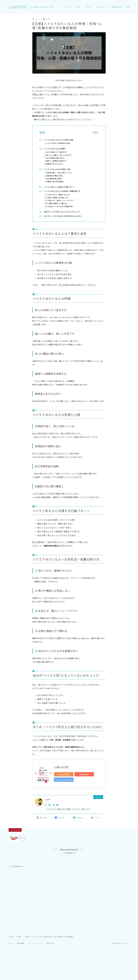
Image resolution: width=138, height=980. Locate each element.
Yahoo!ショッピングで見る (64, 780)
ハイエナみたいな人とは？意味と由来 (60, 140)
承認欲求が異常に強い (55, 176)
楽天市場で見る (84, 774)
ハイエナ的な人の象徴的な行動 (58, 143)
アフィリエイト (101, 7)
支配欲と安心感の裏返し (56, 181)
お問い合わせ (117, 7)
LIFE (79, 7)
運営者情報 (20, 959)
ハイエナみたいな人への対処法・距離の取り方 (63, 191)
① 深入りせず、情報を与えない (58, 195)
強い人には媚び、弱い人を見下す (59, 155)
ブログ (88, 7)
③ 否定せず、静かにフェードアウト (60, 200)
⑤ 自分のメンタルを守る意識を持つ (60, 206)
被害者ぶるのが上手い (55, 164)
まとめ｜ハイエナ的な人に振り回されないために (64, 216)
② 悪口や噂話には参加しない (57, 198)
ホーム (69, 7)
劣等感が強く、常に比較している (59, 173)
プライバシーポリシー (35, 959)
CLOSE (95, 132)
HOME (11, 952)
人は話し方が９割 (61, 767)
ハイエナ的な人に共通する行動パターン (61, 187)
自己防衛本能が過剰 (54, 179)
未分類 (47, 19)
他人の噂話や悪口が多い (56, 158)
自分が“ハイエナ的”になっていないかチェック (63, 212)
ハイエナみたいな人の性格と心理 (58, 169)
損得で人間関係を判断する (56, 161)
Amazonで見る (64, 774)
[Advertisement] (69, 919)
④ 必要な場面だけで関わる (57, 203)
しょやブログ (18, 7)
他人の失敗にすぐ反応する (56, 152)
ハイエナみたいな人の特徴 (55, 149)
